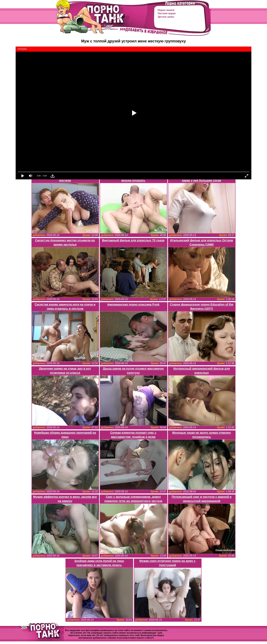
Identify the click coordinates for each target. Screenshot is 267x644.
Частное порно (167, 13)
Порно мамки (166, 10)
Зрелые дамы (166, 17)
